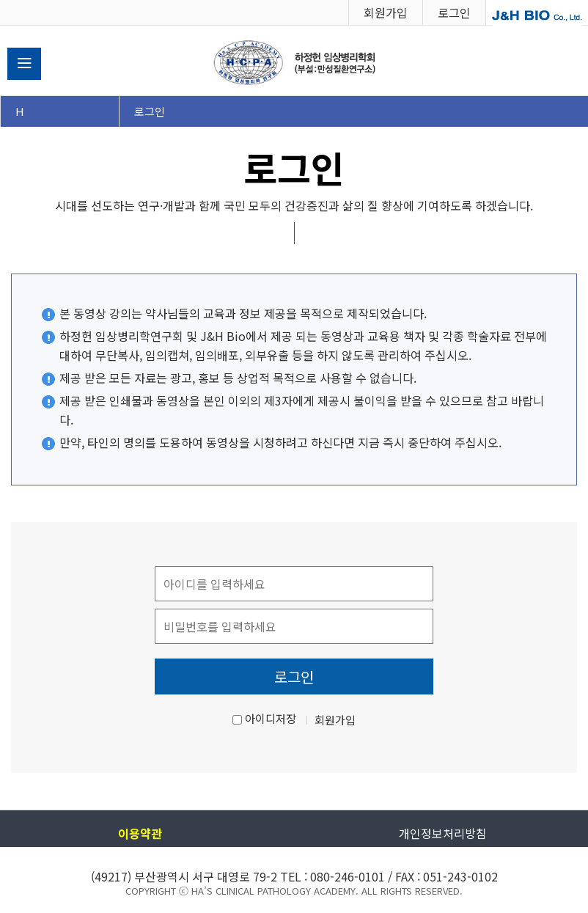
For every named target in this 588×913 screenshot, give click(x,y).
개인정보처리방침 (443, 833)
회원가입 (386, 12)
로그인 (454, 12)
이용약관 (140, 833)
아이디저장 (271, 718)
